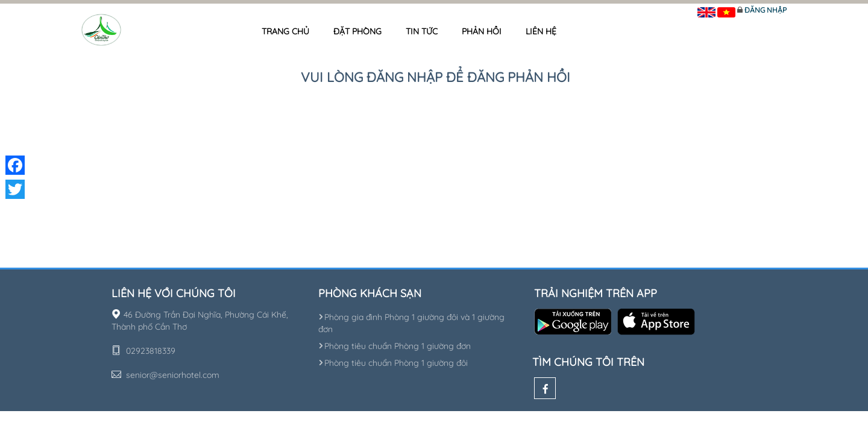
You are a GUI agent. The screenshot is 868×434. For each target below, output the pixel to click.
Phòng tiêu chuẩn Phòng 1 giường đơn (395, 346)
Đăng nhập (766, 10)
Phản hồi (482, 31)
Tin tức (422, 31)
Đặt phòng (357, 31)
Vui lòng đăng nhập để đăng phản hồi (436, 77)
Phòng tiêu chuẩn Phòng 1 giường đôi (393, 363)
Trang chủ (285, 31)
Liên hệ (541, 31)
